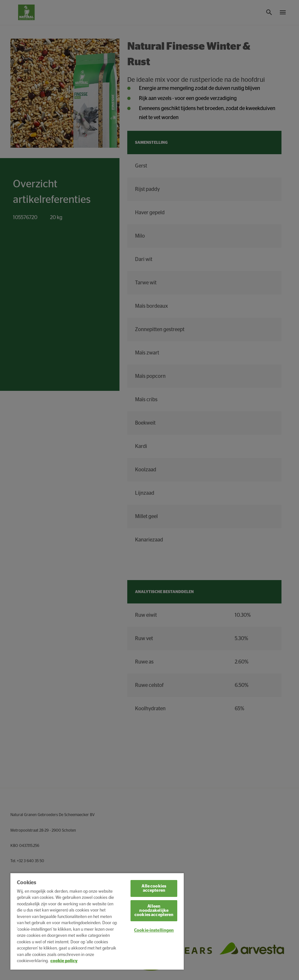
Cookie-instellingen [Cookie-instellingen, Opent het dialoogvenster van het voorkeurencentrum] (154, 930)
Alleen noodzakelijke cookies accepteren (154, 911)
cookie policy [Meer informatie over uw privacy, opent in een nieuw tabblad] (64, 961)
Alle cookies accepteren (154, 888)
